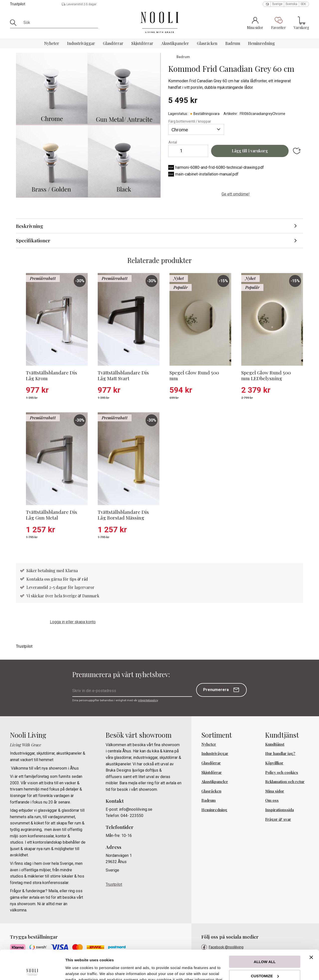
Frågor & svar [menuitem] (278, 819)
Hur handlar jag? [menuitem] (280, 753)
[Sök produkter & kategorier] (59, 23)
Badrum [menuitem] (233, 43)
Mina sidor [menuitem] (275, 791)
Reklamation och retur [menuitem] (285, 782)
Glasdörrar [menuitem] (113, 43)
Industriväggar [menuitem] (81, 43)
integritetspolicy (148, 700)
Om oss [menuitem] (272, 800)
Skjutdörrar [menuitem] (142, 43)
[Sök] (15, 23)
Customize (265, 946)
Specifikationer (33, 240)
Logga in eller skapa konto (73, 622)
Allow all (265, 933)
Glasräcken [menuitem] (207, 43)
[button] (279, 23)
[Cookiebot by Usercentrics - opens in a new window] (32, 970)
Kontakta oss (39, 579)
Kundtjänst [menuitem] (275, 744)
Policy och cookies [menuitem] (282, 772)
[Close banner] (311, 928)
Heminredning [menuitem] (261, 43)
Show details (77, 970)
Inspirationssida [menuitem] (279, 810)
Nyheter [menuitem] (52, 43)
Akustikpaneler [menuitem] (175, 43)
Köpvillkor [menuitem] (274, 763)
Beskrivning (30, 226)
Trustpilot (18, 4)
